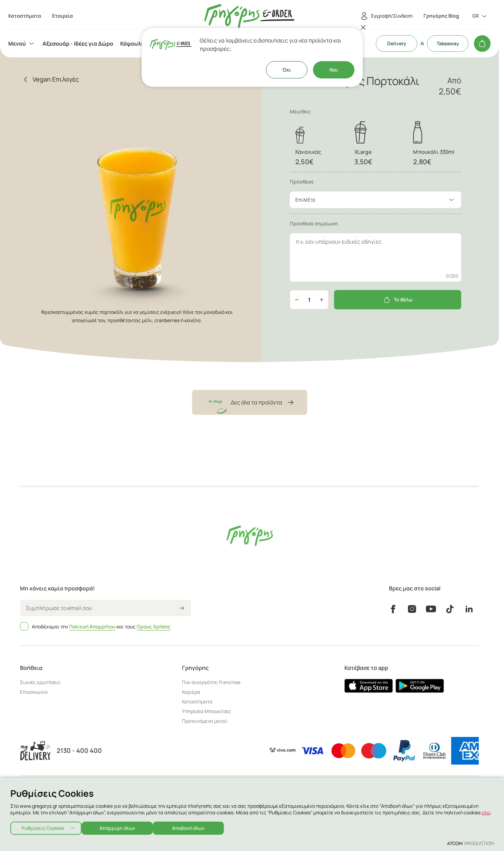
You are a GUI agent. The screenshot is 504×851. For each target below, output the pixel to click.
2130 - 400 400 (79, 751)
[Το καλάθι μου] (482, 44)
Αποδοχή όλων (196, 827)
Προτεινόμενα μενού (205, 721)
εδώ (486, 810)
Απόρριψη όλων (121, 827)
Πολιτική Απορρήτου (92, 626)
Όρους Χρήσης (154, 626)
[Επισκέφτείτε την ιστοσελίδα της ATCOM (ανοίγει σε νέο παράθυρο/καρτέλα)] (470, 843)
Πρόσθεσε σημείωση (314, 223)
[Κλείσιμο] (363, 27)
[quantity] (309, 300)
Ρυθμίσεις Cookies (43, 827)
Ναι (334, 70)
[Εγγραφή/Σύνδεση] (386, 16)
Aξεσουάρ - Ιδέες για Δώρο (78, 44)
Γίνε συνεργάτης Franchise (211, 682)
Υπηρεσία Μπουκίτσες (207, 711)
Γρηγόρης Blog (441, 16)
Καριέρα (191, 692)
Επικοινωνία (34, 692)
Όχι (287, 70)
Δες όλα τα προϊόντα (250, 402)
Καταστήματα (197, 702)
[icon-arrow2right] (182, 609)
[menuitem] (22, 44)
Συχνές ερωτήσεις (40, 682)
